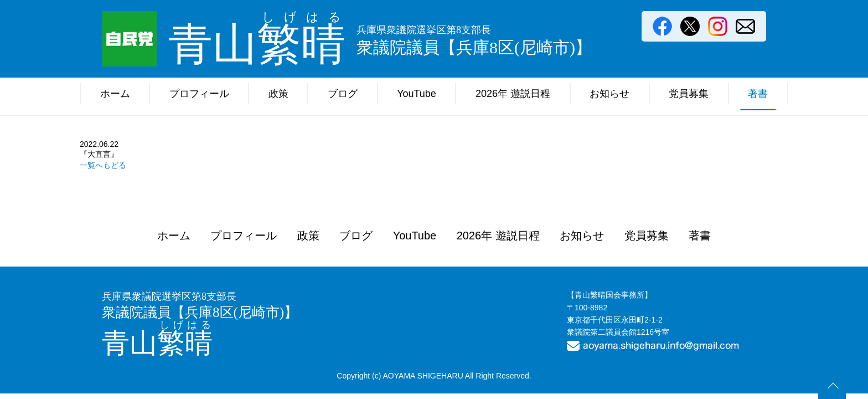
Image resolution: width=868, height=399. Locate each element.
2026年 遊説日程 (513, 94)
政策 (278, 94)
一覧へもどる (103, 165)
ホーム (115, 94)
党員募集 (689, 94)
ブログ (343, 94)
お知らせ (609, 94)
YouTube (417, 94)
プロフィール (199, 94)
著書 (758, 94)
